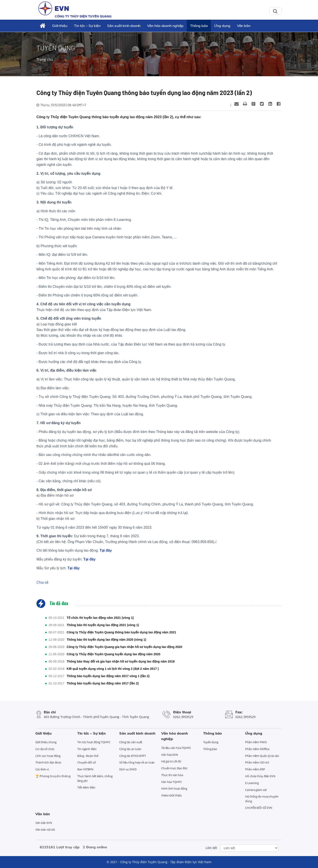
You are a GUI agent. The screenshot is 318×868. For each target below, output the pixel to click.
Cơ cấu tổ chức (45, 749)
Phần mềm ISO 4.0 (257, 762)
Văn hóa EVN (170, 755)
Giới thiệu (60, 26)
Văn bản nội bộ (45, 830)
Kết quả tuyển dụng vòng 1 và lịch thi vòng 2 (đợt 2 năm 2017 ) (113, 669)
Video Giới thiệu (171, 795)
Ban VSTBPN (85, 769)
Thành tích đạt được (48, 762)
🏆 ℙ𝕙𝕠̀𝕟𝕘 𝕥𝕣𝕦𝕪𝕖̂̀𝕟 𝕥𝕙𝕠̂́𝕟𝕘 (53, 776)
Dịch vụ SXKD (128, 769)
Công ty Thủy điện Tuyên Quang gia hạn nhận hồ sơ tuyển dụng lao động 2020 (125, 647)
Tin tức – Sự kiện (87, 26)
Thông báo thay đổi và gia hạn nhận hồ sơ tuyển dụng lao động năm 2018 (121, 661)
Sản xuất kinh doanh (124, 26)
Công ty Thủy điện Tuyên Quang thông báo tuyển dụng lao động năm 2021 (121, 632)
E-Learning (252, 783)
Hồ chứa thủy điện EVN (260, 776)
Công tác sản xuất (131, 742)
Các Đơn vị (42, 769)
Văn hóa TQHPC (172, 782)
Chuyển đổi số (87, 762)
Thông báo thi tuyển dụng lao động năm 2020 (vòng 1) (106, 640)
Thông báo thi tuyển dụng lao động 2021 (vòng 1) (103, 625)
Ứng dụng (222, 26)
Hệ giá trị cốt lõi (171, 761)
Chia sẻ (42, 582)
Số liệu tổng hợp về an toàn (137, 762)
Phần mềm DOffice (257, 749)
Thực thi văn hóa (172, 775)
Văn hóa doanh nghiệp (165, 26)
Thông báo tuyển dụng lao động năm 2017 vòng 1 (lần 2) (108, 676)
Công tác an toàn (130, 749)
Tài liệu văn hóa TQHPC (176, 748)
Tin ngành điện (87, 749)
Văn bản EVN (44, 823)
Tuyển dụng (211, 742)
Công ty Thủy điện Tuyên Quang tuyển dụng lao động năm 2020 (114, 654)
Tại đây (106, 550)
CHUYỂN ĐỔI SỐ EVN (259, 808)
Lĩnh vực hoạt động (48, 756)
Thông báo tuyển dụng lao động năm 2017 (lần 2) (103, 683)
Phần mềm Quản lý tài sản (262, 756)
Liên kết (211, 848)
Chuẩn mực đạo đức (174, 768)
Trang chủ (45, 59)
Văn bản (244, 26)
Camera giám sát (256, 790)
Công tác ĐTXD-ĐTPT (133, 756)
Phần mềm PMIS (256, 742)
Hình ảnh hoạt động (174, 788)
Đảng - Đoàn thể (88, 756)
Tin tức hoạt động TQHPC (94, 742)
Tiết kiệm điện (86, 787)
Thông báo (199, 26)
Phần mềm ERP (255, 769)
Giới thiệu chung (46, 742)
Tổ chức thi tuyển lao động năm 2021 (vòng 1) (100, 618)
